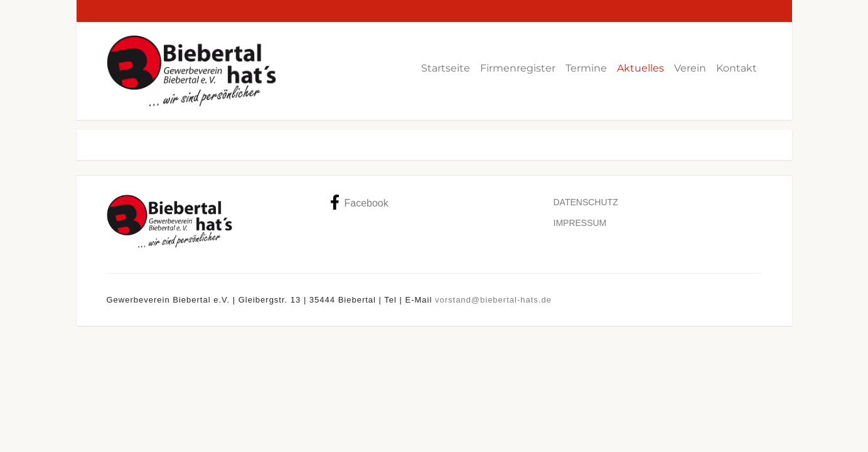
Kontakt (737, 68)
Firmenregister (518, 68)
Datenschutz (586, 202)
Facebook (359, 202)
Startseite (446, 68)
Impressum (580, 223)
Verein (690, 68)
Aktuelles (640, 68)
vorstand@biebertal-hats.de (493, 300)
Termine (586, 68)
